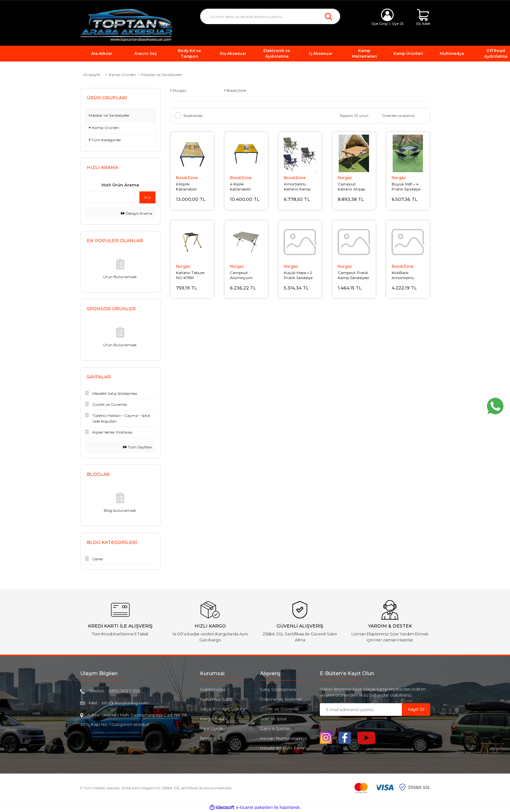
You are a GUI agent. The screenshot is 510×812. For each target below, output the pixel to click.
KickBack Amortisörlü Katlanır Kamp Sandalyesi (405, 275)
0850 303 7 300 (124, 691)
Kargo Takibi (214, 719)
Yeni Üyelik (212, 728)
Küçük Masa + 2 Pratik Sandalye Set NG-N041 (298, 275)
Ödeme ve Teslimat (281, 699)
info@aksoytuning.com (125, 703)
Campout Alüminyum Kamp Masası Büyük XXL (242, 275)
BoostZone (187, 178)
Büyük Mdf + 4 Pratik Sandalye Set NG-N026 (406, 187)
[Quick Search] (110, 197)
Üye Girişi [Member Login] (380, 24)
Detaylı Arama (137, 213)
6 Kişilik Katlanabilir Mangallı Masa (189, 187)
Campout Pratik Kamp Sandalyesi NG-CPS (353, 275)
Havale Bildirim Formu (284, 748)
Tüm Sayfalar (138, 447)
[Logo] (127, 25)
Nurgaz (345, 178)
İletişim (208, 738)
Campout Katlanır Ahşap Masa (352, 187)
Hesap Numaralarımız (284, 738)
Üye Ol (398, 24)
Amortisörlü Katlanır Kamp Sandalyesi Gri (297, 187)
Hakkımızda (213, 689)
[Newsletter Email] (361, 710)
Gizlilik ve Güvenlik (279, 709)
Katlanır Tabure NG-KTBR (190, 275)
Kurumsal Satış (216, 699)
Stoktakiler (193, 116)
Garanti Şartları (275, 728)
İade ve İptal (273, 719)
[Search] (270, 16)
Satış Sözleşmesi (278, 689)
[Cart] (423, 18)
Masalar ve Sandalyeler (162, 75)
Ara (147, 197)
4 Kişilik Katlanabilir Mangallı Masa (243, 187)
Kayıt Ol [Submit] (416, 709)
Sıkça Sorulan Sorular (223, 709)
